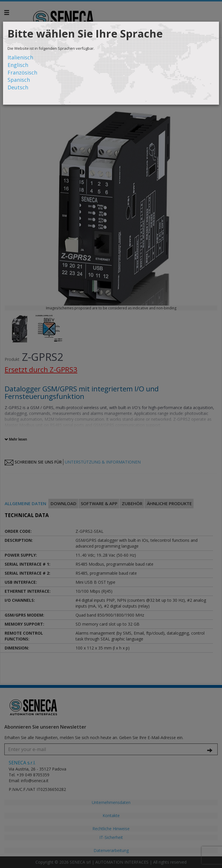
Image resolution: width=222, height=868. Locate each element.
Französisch (22, 72)
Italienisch (20, 57)
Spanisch (19, 80)
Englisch (18, 65)
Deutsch (18, 87)
